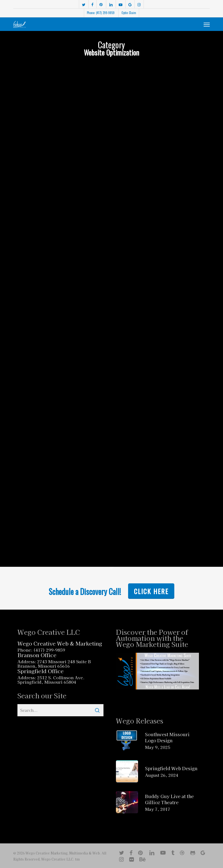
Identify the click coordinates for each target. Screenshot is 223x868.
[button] (207, 24)
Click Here (151, 591)
